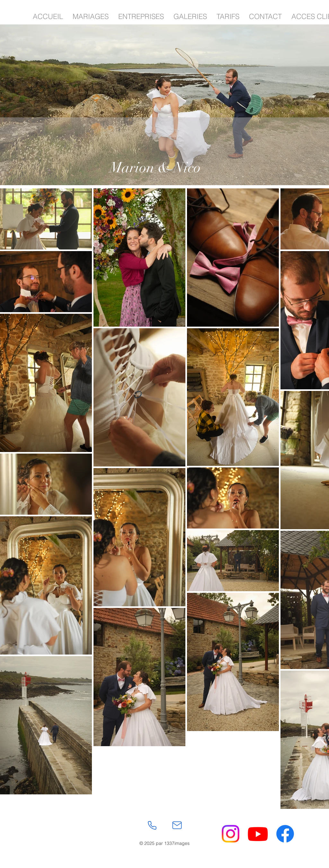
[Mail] (177, 825)
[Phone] (152, 825)
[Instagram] (231, 834)
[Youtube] (258, 834)
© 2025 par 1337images (164, 843)
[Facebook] (285, 834)
